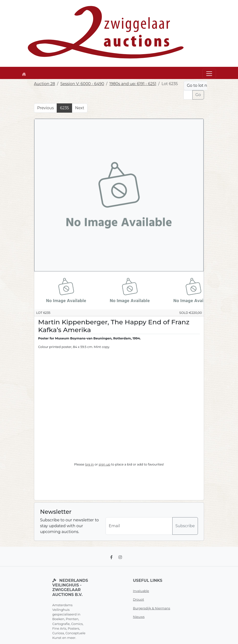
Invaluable (141, 591)
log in (89, 464)
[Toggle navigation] (209, 74)
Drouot (138, 599)
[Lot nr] (188, 95)
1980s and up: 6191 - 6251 (133, 84)
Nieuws (139, 617)
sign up (105, 464)
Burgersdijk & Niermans (151, 608)
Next (80, 108)
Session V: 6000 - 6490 (82, 84)
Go (198, 95)
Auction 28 (44, 84)
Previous (45, 108)
